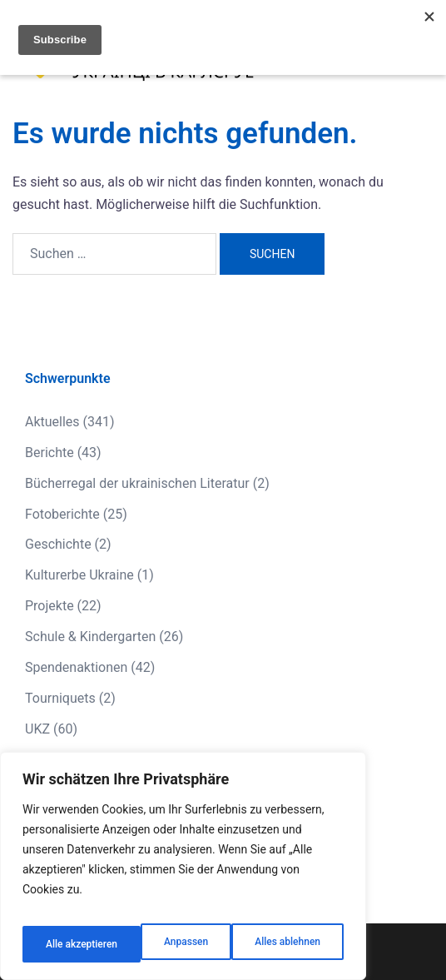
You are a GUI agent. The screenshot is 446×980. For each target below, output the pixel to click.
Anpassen (64, 944)
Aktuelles (52, 422)
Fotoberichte (62, 514)
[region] (183, 873)
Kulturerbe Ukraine (79, 575)
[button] (393, 54)
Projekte (50, 606)
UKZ (37, 729)
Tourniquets (60, 698)
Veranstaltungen (73, 760)
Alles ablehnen (167, 944)
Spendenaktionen (76, 667)
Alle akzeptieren (285, 944)
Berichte (50, 453)
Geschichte (58, 544)
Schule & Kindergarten (90, 637)
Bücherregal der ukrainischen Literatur (137, 483)
